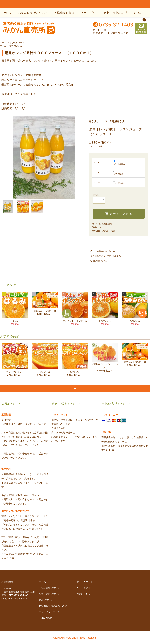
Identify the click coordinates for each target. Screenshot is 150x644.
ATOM (49, 618)
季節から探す (64, 13)
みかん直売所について (33, 13)
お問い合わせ (83, 594)
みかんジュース (17, 43)
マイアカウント (85, 582)
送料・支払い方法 (116, 13)
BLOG (137, 13)
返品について (98, 227)
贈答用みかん (16, 46)
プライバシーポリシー (51, 612)
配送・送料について (49, 594)
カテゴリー (89, 13)
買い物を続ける (98, 261)
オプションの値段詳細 (102, 224)
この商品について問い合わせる (105, 256)
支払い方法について (49, 588)
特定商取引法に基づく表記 (104, 231)
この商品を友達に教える (102, 251)
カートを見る (83, 588)
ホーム (8, 13)
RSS (41, 618)
